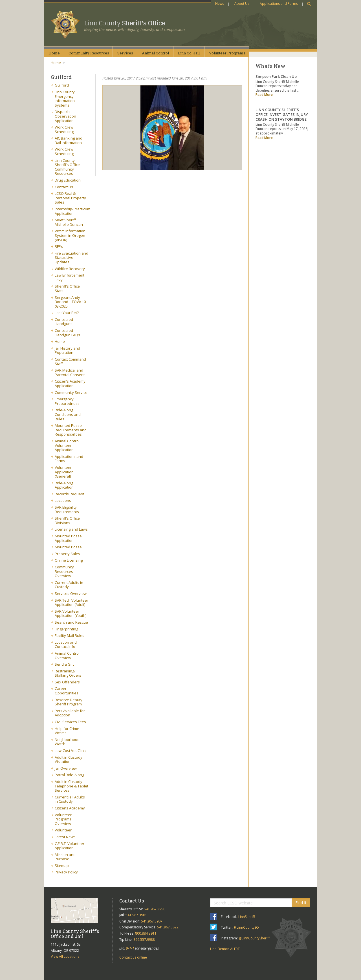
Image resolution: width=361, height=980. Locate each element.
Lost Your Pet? (67, 313)
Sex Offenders (67, 682)
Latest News (65, 837)
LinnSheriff (247, 917)
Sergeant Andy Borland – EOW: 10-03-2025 (71, 302)
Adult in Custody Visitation (69, 760)
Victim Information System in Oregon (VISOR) (70, 235)
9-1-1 (130, 948)
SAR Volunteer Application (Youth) (71, 613)
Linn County (125, 23)
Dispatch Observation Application (65, 116)
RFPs (59, 246)
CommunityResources (89, 53)
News (220, 4)
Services (125, 53)
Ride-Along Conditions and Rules (68, 414)
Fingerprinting (66, 629)
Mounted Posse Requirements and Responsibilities (71, 430)
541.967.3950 (155, 909)
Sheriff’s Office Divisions (67, 520)
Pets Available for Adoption (70, 713)
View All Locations (65, 956)
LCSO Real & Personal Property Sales (70, 198)
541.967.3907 (152, 921)
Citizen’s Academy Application (70, 383)
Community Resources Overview (64, 571)
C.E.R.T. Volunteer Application (70, 846)
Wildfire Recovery (70, 269)
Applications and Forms (279, 4)
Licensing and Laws (71, 529)
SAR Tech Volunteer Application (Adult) (71, 602)
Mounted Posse (68, 547)
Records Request (69, 494)
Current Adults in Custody (69, 585)
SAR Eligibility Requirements (67, 509)
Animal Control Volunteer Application (67, 445)
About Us (242, 4)
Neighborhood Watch (67, 742)
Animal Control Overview (67, 655)
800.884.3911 (146, 933)
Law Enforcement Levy (70, 277)
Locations (63, 500)
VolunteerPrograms (227, 53)
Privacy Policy (66, 872)
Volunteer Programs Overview (63, 819)
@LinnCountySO (246, 927)
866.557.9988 (144, 940)
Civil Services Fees (70, 722)
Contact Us (64, 187)
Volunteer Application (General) (64, 472)
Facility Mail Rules (70, 635)
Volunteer (63, 830)
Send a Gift (64, 664)
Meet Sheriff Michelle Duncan (69, 222)
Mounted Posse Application (68, 538)
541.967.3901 (136, 915)
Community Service (71, 392)
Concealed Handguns (64, 322)
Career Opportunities (67, 691)
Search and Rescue (71, 622)
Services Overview (71, 593)
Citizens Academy (70, 808)
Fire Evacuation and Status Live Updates (71, 258)
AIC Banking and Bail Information (69, 140)
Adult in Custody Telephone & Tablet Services (71, 786)
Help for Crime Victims (67, 731)
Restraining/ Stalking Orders (68, 673)
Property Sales (67, 554)
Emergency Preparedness (67, 401)
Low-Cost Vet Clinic (71, 751)
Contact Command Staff (70, 361)
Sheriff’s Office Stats (67, 288)
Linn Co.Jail (189, 53)
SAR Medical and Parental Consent (70, 372)
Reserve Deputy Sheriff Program (69, 702)
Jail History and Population (67, 350)
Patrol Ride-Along (69, 775)
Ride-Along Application (64, 485)
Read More (264, 95)
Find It (301, 903)
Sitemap (62, 866)
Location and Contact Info (66, 644)
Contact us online (133, 957)
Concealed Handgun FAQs (67, 333)
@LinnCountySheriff (254, 938)
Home (54, 53)
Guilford (62, 85)
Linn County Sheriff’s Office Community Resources (67, 167)
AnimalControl (155, 53)
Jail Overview (66, 768)
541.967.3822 (168, 927)
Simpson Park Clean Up (276, 76)
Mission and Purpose (65, 857)
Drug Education (68, 180)
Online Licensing (69, 560)
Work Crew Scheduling (64, 129)
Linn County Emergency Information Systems (65, 99)
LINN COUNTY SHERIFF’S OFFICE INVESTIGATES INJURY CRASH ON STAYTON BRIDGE (282, 114)
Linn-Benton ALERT (225, 949)
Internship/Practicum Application (72, 211)
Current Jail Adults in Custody (70, 799)
